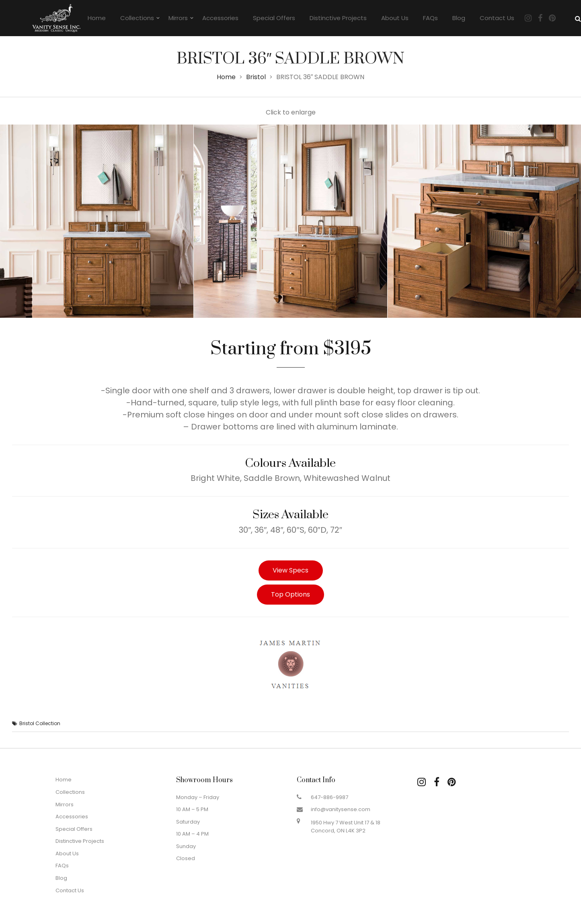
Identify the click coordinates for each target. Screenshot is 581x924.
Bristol (256, 77)
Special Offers (274, 18)
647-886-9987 (330, 797)
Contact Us (497, 18)
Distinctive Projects (338, 18)
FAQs (430, 18)
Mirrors (178, 18)
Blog (459, 18)
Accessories (220, 18)
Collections (137, 18)
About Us (395, 18)
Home (97, 18)
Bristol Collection (40, 723)
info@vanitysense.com (341, 809)
